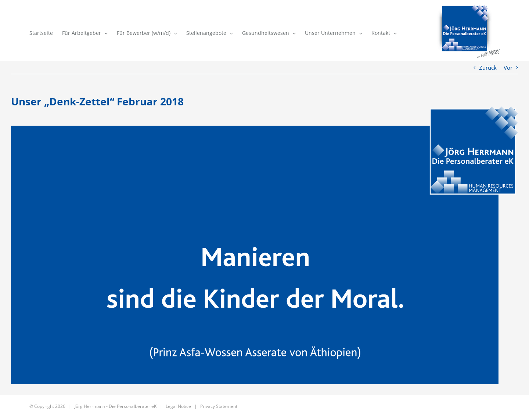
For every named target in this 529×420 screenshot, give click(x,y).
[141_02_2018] (264, 245)
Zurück (488, 68)
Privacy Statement (219, 406)
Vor (508, 68)
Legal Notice (178, 406)
